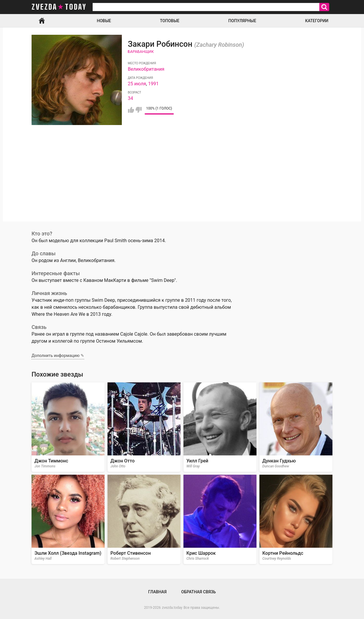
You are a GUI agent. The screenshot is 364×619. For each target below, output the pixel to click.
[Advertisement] (182, 181)
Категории (317, 21)
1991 (153, 84)
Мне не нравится (139, 110)
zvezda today (59, 7)
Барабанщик (141, 52)
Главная (42, 21)
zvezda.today (172, 608)
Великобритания (146, 69)
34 (131, 98)
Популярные (242, 21)
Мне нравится (131, 110)
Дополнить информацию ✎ (58, 356)
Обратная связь (198, 592)
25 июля (137, 84)
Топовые (170, 21)
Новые (104, 21)
